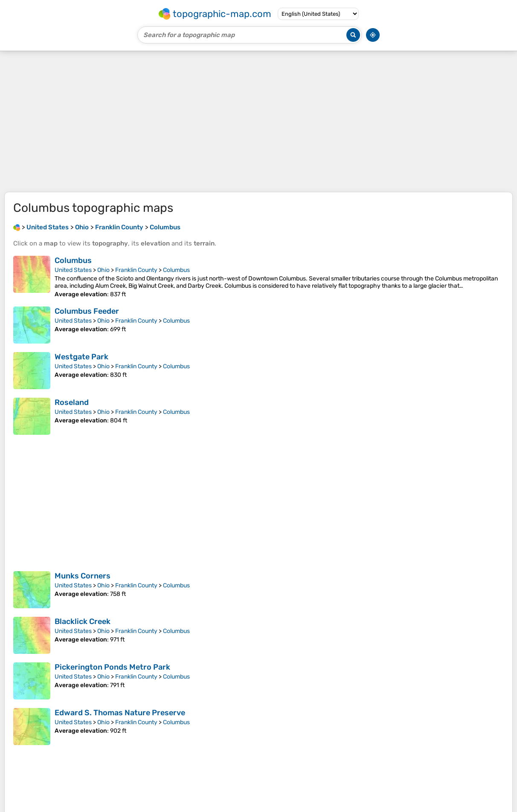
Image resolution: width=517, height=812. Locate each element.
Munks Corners (83, 576)
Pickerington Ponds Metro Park (112, 667)
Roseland (72, 402)
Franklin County (136, 270)
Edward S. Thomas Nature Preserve (120, 713)
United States (73, 270)
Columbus (73, 260)
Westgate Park (81, 357)
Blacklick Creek (83, 621)
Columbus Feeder (87, 311)
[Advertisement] (258, 121)
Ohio (103, 270)
